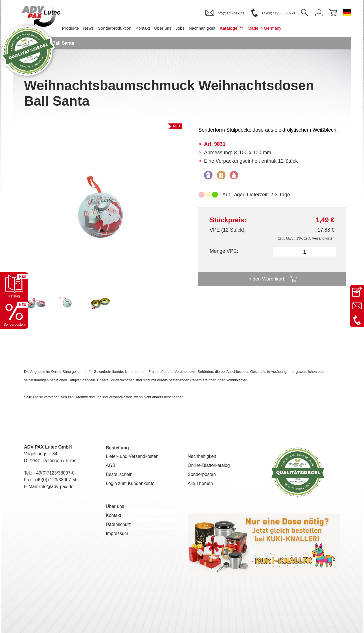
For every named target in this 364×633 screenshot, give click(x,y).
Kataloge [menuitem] (240, 28)
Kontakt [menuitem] (151, 28)
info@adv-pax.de (56, 487)
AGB (111, 465)
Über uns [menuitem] (171, 28)
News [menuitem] (97, 28)
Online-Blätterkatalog (209, 465)
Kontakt (113, 515)
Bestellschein (119, 474)
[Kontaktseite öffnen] (357, 292)
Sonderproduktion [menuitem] (123, 28)
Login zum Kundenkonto (130, 483)
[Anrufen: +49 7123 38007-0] (357, 320)
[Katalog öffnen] (14, 286)
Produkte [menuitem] (79, 28)
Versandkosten (323, 238)
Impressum (117, 533)
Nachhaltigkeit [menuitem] (210, 28)
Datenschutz (118, 524)
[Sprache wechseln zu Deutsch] (347, 13)
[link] (225, 13)
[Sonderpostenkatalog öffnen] (14, 315)
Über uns (115, 506)
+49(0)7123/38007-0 (54, 473)
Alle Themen (200, 483)
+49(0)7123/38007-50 (56, 480)
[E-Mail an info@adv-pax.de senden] (357, 306)
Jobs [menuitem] (188, 28)
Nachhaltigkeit (202, 456)
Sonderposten (202, 474)
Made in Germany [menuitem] (273, 28)
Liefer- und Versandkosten (132, 456)
